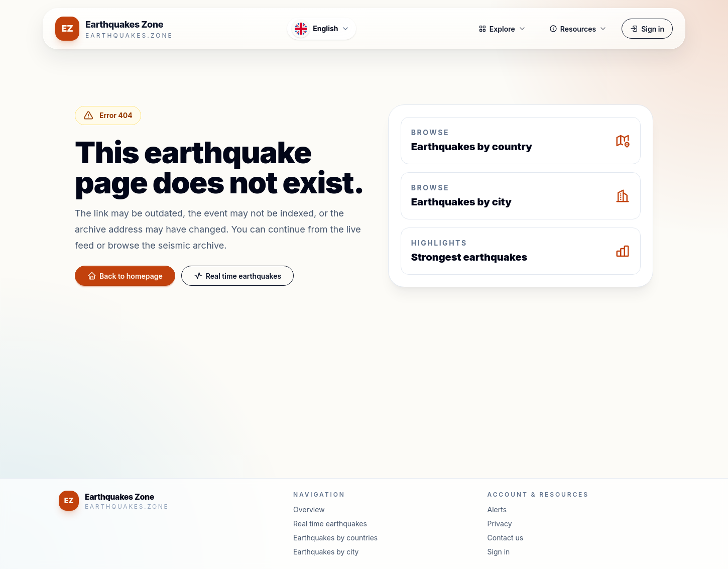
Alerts (497, 509)
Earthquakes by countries (335, 538)
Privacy (500, 524)
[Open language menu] (321, 29)
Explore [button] (502, 29)
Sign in (647, 29)
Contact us (506, 538)
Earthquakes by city (326, 552)
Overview (309, 509)
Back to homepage (125, 276)
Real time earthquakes (237, 276)
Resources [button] (578, 29)
